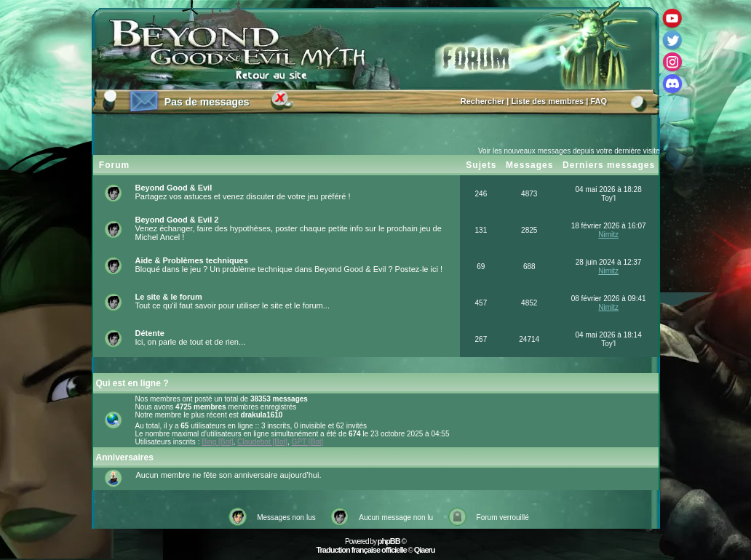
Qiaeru (425, 550)
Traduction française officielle (361, 550)
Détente (150, 333)
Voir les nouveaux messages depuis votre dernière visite (569, 151)
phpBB (389, 541)
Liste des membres (548, 101)
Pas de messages (207, 102)
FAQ (599, 101)
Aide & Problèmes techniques (192, 260)
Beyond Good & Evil (174, 188)
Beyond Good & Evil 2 (177, 220)
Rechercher (483, 101)
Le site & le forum (169, 297)
